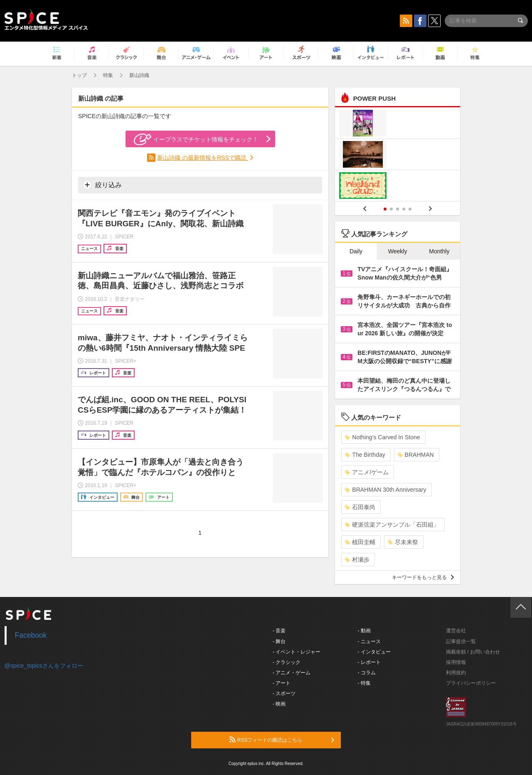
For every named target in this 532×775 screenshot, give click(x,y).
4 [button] (404, 209)
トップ (79, 75)
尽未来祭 (403, 542)
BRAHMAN (416, 455)
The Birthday (365, 455)
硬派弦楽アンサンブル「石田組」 (392, 525)
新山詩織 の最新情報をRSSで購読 (203, 158)
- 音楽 (279, 631)
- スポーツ (284, 693)
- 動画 (364, 631)
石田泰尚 (360, 507)
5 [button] (410, 209)
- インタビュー (374, 652)
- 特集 (364, 683)
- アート (282, 683)
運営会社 (456, 631)
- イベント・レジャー (297, 652)
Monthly (439, 251)
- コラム (367, 673)
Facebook (31, 635)
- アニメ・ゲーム (292, 673)
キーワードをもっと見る (423, 577)
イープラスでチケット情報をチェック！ (196, 139)
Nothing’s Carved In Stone (382, 437)
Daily (356, 251)
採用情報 (456, 662)
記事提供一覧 (461, 641)
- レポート (369, 662)
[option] (398, 155)
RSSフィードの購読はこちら (282, 740)
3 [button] (398, 209)
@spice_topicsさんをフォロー (44, 666)
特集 (108, 75)
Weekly (398, 251)
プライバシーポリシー (471, 683)
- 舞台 (279, 641)
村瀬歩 (357, 560)
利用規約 (456, 673)
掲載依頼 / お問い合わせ (473, 652)
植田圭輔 (360, 542)
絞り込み (103, 185)
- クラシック (287, 662)
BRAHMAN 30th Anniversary (385, 490)
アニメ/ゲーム (367, 472)
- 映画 (279, 704)
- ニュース (369, 641)
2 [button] (391, 209)
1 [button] (385, 209)
